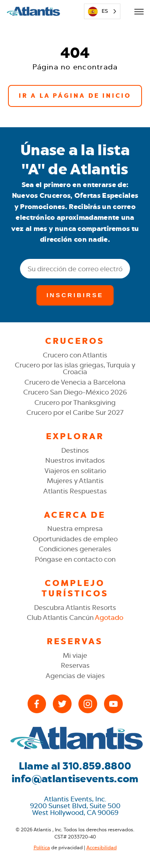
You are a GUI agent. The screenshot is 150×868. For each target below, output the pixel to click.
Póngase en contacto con (75, 559)
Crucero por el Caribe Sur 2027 (75, 412)
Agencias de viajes (75, 676)
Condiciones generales (75, 549)
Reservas (75, 665)
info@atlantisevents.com (75, 779)
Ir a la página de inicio (75, 96)
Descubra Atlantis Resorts (75, 608)
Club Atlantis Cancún (75, 617)
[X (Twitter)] (62, 704)
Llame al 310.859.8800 (75, 766)
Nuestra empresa (75, 529)
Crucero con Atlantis (75, 355)
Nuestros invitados (75, 460)
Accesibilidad (102, 848)
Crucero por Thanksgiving (75, 402)
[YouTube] (113, 704)
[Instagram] (88, 704)
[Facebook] (37, 704)
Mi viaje (75, 655)
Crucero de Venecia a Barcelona (75, 382)
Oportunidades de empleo (75, 539)
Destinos (75, 450)
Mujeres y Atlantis (75, 481)
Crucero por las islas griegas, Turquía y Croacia (75, 368)
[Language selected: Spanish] (102, 11)
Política (42, 848)
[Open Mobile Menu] (139, 12)
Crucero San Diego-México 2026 (75, 392)
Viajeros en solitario (75, 471)
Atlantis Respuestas (75, 491)
